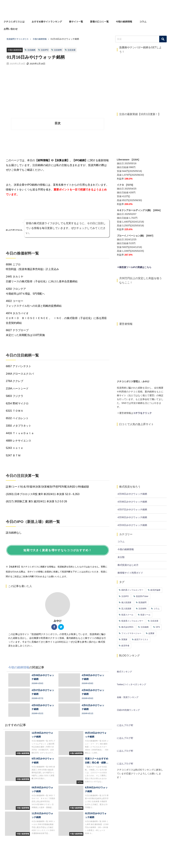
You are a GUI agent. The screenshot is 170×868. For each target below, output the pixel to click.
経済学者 (125, 646)
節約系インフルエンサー (132, 590)
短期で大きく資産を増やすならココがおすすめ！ (58, 550)
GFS (158, 627)
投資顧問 (142, 602)
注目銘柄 (33, 50)
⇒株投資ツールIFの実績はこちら (134, 267)
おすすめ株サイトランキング (47, 22)
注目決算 (75, 50)
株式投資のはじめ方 (128, 565)
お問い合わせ (11, 29)
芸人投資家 (126, 609)
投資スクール (127, 615)
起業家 (151, 633)
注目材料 (61, 50)
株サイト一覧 (76, 22)
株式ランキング (124, 672)
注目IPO (47, 50)
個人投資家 (126, 602)
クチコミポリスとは (14, 22)
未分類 (121, 557)
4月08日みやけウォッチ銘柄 (132, 502)
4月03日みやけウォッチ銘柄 (132, 525)
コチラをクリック (142, 413)
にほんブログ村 (125, 725)
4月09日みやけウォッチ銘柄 (132, 494)
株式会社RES (127, 627)
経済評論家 (155, 590)
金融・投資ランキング (128, 697)
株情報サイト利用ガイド (130, 573)
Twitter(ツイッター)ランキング (132, 684)
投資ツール (145, 615)
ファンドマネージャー (131, 633)
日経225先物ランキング (128, 710)
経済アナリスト (141, 640)
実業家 (124, 640)
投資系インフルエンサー (132, 621)
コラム (143, 22)
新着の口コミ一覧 (99, 22)
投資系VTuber (142, 596)
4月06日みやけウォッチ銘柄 (132, 517)
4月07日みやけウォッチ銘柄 (132, 509)
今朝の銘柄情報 (124, 22)
